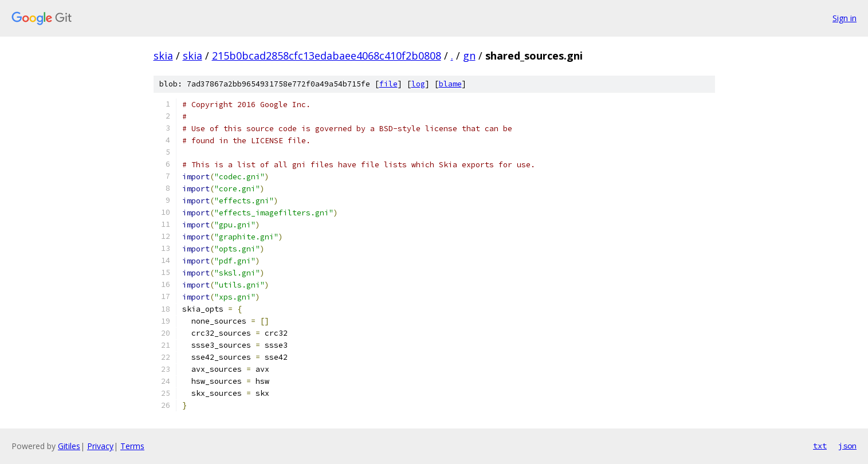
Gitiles (69, 446)
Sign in (845, 18)
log (418, 84)
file (388, 84)
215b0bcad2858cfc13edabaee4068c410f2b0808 (327, 56)
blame (450, 84)
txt (820, 446)
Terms (132, 446)
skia (163, 56)
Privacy (100, 446)
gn (469, 56)
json (847, 446)
